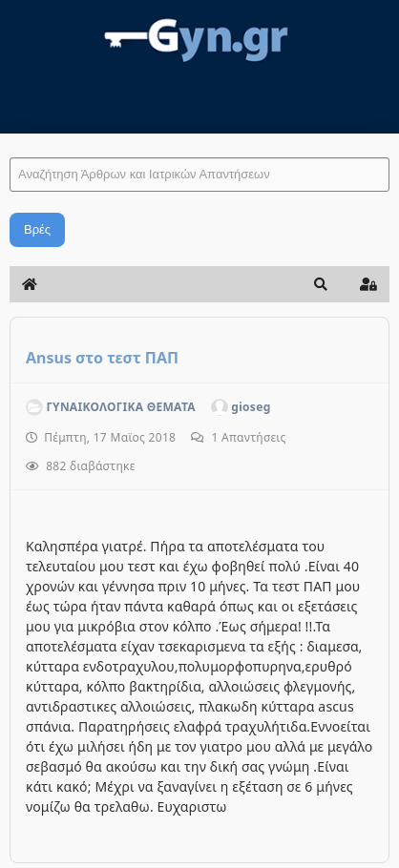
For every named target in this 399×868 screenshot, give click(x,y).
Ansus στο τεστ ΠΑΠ (102, 358)
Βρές (37, 229)
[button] (321, 284)
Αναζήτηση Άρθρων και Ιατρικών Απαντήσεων (10, 139)
